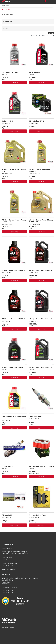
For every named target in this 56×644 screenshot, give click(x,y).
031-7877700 (7, 557)
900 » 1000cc (6, 9)
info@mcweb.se (8, 560)
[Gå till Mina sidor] (47, 2)
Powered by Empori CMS (7, 630)
